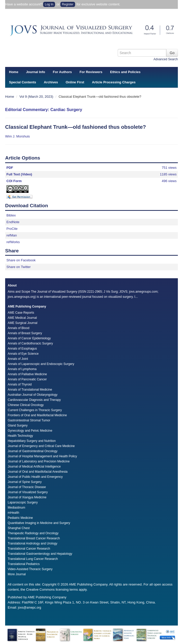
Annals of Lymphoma (22, 369)
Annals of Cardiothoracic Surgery (30, 343)
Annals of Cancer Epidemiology (29, 338)
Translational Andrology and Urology (33, 543)
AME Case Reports (21, 313)
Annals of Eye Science (23, 354)
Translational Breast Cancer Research (34, 538)
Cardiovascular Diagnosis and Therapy (34, 400)
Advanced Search (166, 59)
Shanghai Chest (19, 528)
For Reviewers (91, 72)
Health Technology (20, 436)
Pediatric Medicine (20, 518)
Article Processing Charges (114, 82)
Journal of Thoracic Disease (27, 487)
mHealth (13, 513)
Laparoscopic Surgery (23, 502)
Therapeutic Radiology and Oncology (33, 533)
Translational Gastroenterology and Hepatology (40, 554)
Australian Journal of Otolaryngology (33, 395)
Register (68, 4)
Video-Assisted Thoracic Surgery (30, 569)
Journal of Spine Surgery (25, 482)
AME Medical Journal (22, 318)
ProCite (12, 229)
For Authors (62, 72)
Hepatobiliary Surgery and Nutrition (32, 441)
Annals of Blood (19, 328)
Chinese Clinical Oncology (26, 405)
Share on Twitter (19, 267)
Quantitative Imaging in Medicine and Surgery (39, 523)
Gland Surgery (18, 425)
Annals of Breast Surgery (25, 333)
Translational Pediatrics (24, 564)
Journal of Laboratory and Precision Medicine (39, 461)
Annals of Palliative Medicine (27, 374)
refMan (12, 235)
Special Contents (22, 82)
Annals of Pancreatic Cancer (27, 379)
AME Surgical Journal (22, 323)
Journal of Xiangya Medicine (27, 497)
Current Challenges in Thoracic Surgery (35, 410)
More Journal (17, 574)
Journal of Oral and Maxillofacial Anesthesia (38, 472)
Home (14, 72)
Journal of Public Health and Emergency (35, 477)
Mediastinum (16, 508)
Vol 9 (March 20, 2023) (37, 97)
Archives (51, 82)
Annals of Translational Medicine (30, 390)
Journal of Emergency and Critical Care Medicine (41, 446)
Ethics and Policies (125, 72)
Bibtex (11, 215)
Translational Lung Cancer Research (33, 559)
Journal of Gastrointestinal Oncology (33, 451)
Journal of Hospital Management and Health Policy (42, 456)
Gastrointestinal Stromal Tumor (29, 420)
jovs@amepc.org (30, 608)
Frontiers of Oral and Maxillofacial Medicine (37, 415)
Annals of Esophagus (22, 349)
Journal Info (35, 72)
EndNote (13, 222)
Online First (75, 82)
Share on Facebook (21, 260)
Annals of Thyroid (20, 384)
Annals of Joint (18, 359)
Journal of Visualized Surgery (28, 492)
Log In (49, 4)
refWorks (13, 242)
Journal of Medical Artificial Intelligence (34, 467)
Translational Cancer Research (29, 549)
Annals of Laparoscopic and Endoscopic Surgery (41, 364)
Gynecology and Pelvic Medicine (30, 431)
